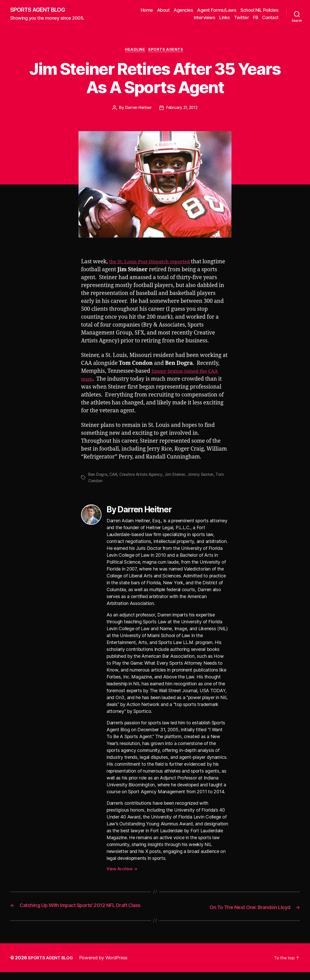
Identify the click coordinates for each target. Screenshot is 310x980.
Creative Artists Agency (144, 476)
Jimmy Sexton (205, 476)
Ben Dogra (98, 476)
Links (225, 18)
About (163, 10)
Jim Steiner (179, 476)
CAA (115, 476)
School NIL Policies (260, 10)
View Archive (122, 870)
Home (147, 10)
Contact (270, 18)
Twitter (242, 18)
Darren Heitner (137, 109)
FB (255, 18)
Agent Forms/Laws (217, 10)
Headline (135, 51)
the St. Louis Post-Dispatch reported (154, 263)
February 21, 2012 (182, 109)
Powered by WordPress (107, 966)
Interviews (204, 18)
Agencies (183, 10)
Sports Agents (168, 51)
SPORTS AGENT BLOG (41, 10)
